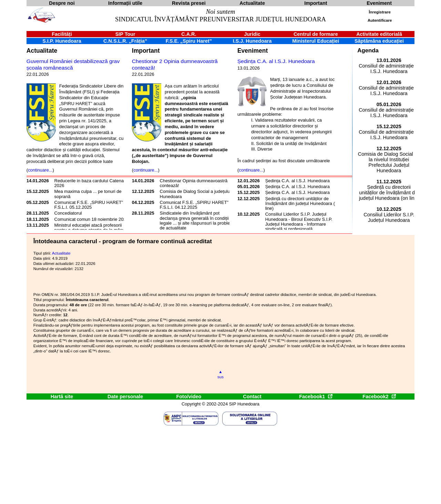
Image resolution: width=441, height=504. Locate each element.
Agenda (368, 50)
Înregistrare (380, 12)
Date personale (125, 397)
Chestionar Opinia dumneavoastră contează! (194, 183)
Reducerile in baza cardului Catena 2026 (89, 183)
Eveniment (253, 51)
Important (146, 51)
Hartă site (62, 397)
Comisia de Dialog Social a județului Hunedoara (196, 194)
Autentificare (380, 20)
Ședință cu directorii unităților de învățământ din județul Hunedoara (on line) (303, 204)
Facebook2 (379, 397)
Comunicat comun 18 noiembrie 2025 (91, 219)
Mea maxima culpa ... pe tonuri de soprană (88, 194)
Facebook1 (316, 397)
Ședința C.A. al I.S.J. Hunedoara (276, 61)
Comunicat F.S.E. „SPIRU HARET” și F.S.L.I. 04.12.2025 (196, 205)
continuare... (40, 170)
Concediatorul (68, 213)
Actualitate (42, 51)
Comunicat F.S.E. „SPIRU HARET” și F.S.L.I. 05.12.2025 (91, 205)
